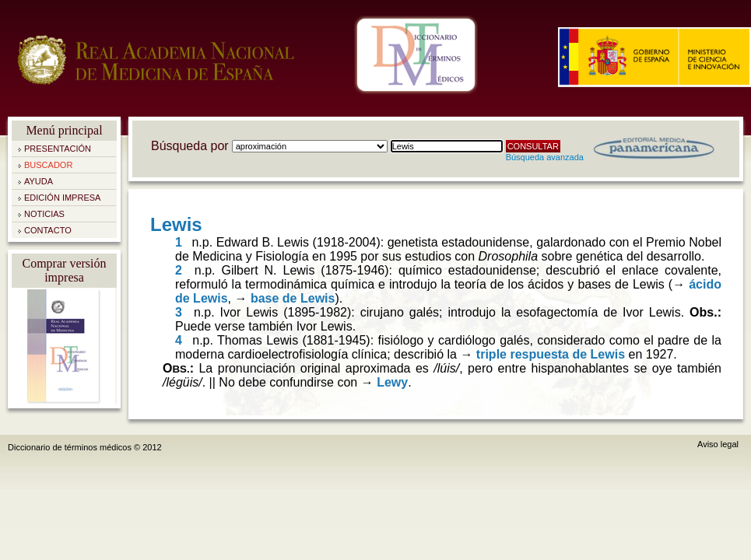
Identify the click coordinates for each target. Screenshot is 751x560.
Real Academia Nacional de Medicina (156, 78)
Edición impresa (62, 198)
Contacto (48, 230)
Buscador (48, 165)
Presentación (58, 149)
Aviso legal (718, 444)
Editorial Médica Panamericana (654, 148)
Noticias (44, 214)
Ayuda (39, 181)
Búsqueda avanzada (545, 157)
